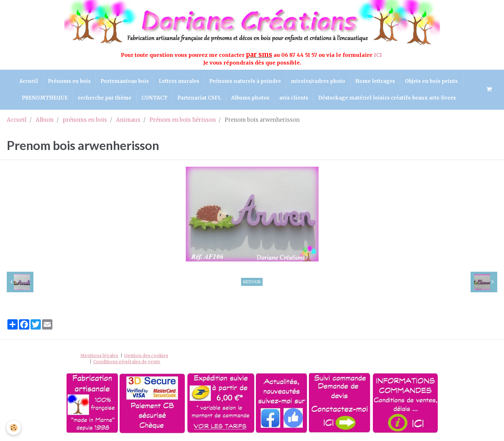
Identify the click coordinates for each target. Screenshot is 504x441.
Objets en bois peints (431, 81)
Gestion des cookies (146, 356)
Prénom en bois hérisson (183, 120)
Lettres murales (179, 81)
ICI (378, 55)
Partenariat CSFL (199, 98)
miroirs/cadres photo (318, 81)
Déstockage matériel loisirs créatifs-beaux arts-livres (387, 98)
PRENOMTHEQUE (45, 98)
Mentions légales (99, 356)
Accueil (29, 81)
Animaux (128, 120)
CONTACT (154, 98)
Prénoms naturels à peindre (245, 81)
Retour (252, 282)
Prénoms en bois (69, 81)
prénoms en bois (85, 120)
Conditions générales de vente (127, 362)
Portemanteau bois (125, 81)
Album (45, 120)
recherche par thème (105, 98)
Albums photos (250, 98)
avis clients (294, 98)
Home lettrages (375, 81)
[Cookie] (14, 428)
